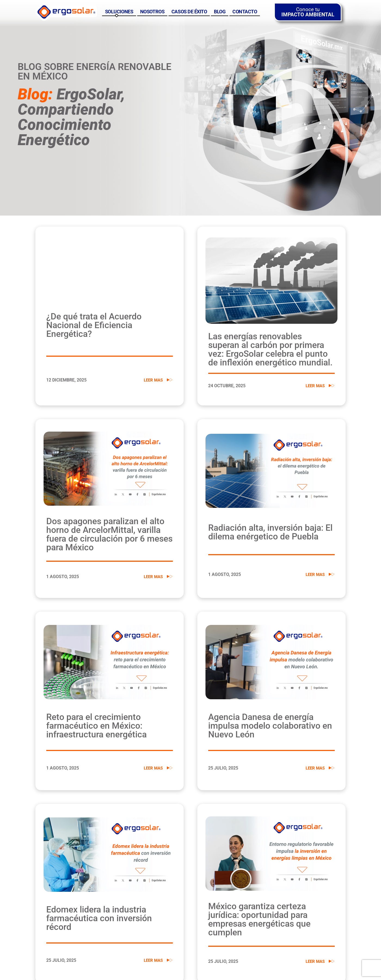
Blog (220, 12)
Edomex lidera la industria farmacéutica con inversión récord (99, 918)
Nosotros (152, 12)
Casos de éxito (189, 12)
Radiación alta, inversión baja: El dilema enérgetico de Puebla (270, 532)
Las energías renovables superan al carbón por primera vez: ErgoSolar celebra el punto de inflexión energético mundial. (270, 349)
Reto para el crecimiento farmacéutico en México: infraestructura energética (96, 726)
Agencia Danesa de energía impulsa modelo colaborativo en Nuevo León (270, 726)
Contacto (245, 12)
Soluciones (119, 12)
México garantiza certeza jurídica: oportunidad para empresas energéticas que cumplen (259, 919)
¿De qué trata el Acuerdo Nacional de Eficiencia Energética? (94, 325)
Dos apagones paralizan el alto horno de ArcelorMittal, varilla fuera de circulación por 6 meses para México (109, 534)
